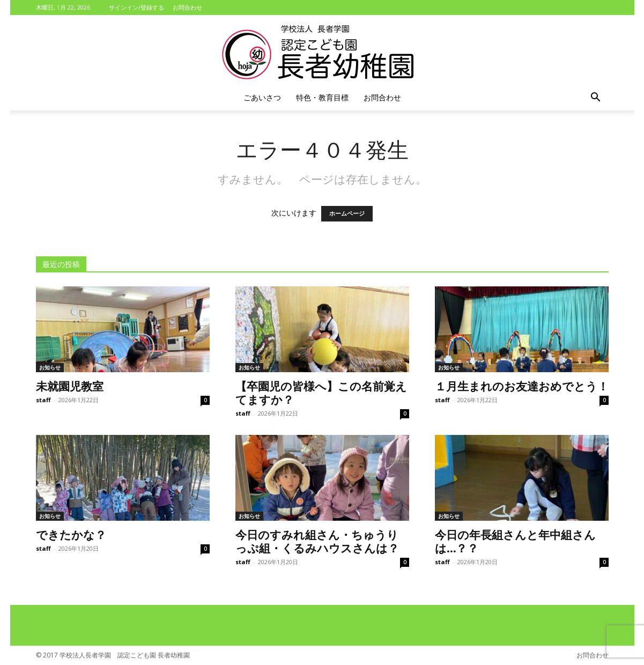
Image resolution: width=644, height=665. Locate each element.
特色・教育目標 (322, 97)
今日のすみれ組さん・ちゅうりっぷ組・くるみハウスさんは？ (317, 541)
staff (43, 400)
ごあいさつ (262, 97)
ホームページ (347, 214)
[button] (596, 98)
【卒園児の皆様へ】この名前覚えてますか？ (321, 392)
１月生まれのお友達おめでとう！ (522, 386)
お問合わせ (187, 7)
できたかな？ (71, 534)
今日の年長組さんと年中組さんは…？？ (515, 541)
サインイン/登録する (136, 7)
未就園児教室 (70, 386)
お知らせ (50, 367)
